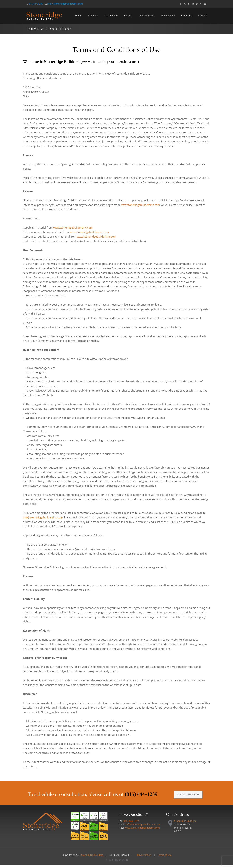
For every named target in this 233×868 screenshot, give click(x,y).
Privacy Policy (144, 855)
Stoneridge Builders (185, 821)
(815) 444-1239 (141, 794)
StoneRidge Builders (92, 855)
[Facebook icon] (181, 4)
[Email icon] (205, 4)
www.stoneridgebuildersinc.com (110, 62)
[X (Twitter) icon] (185, 4)
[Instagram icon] (201, 4)
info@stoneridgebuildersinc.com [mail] (65, 4)
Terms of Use (164, 855)
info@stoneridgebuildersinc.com (43, 517)
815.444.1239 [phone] (36, 4)
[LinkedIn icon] (193, 4)
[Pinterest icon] (197, 4)
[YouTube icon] (189, 4)
